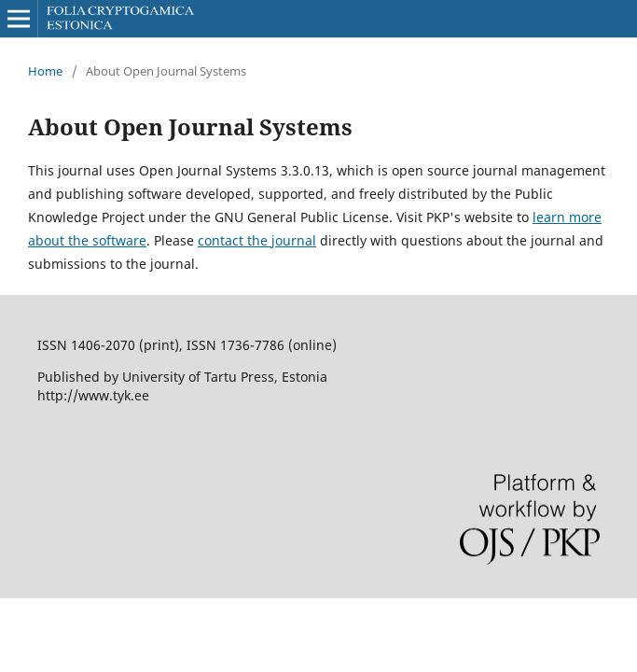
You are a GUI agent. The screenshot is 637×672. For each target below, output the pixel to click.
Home (45, 71)
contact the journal (257, 240)
